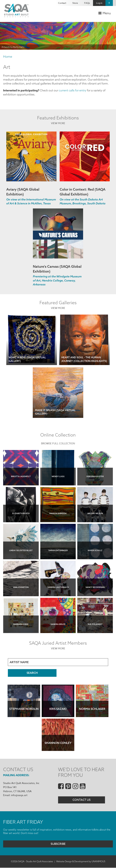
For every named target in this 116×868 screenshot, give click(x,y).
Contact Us (82, 800)
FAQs (87, 3)
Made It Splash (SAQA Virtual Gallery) (55, 412)
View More (58, 123)
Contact (62, 3)
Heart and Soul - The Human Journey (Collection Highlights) (84, 359)
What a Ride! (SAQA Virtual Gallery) (27, 359)
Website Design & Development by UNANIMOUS (81, 861)
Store (75, 3)
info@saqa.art (19, 795)
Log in (99, 3)
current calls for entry (72, 90)
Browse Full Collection (58, 444)
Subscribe (58, 844)
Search (109, 3)
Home (8, 57)
